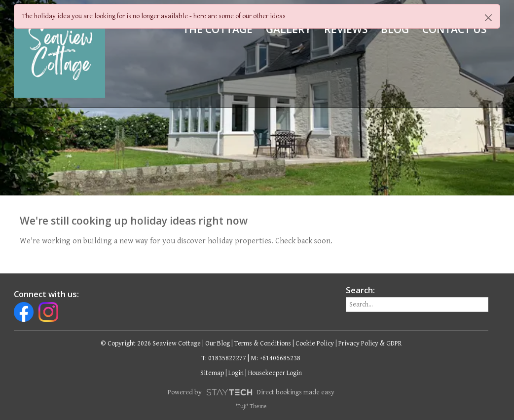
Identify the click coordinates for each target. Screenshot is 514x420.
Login (236, 373)
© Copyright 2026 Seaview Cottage (151, 344)
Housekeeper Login (275, 373)
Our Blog (218, 344)
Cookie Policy (315, 344)
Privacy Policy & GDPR (370, 344)
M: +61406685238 (275, 358)
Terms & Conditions (263, 344)
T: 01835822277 (224, 358)
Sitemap (212, 373)
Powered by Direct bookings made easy (251, 392)
